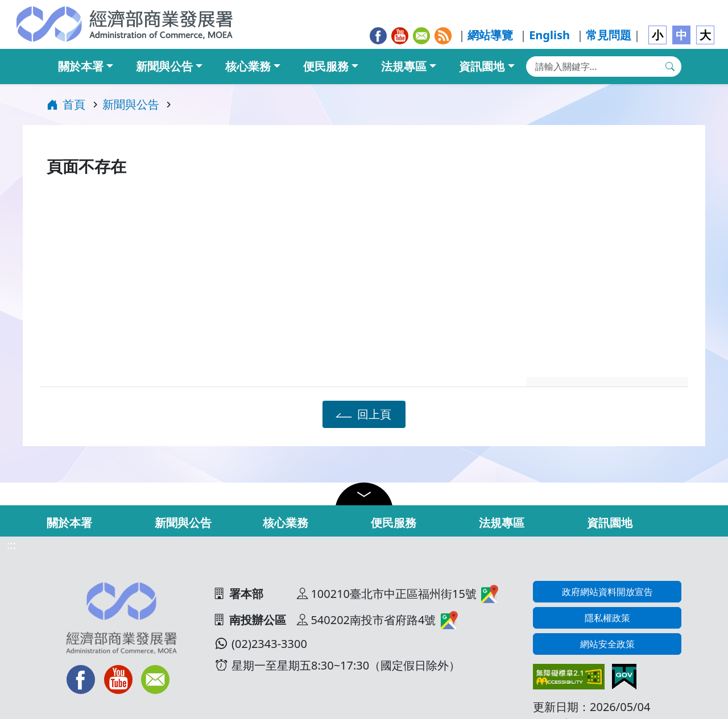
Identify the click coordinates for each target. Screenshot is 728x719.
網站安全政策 (607, 644)
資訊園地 (482, 66)
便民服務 (326, 66)
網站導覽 (490, 35)
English (549, 35)
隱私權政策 (607, 618)
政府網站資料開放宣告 (607, 592)
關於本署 (81, 66)
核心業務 (248, 66)
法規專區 (404, 66)
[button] (364, 494)
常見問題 (609, 35)
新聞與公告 (164, 66)
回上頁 (362, 414)
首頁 (66, 104)
